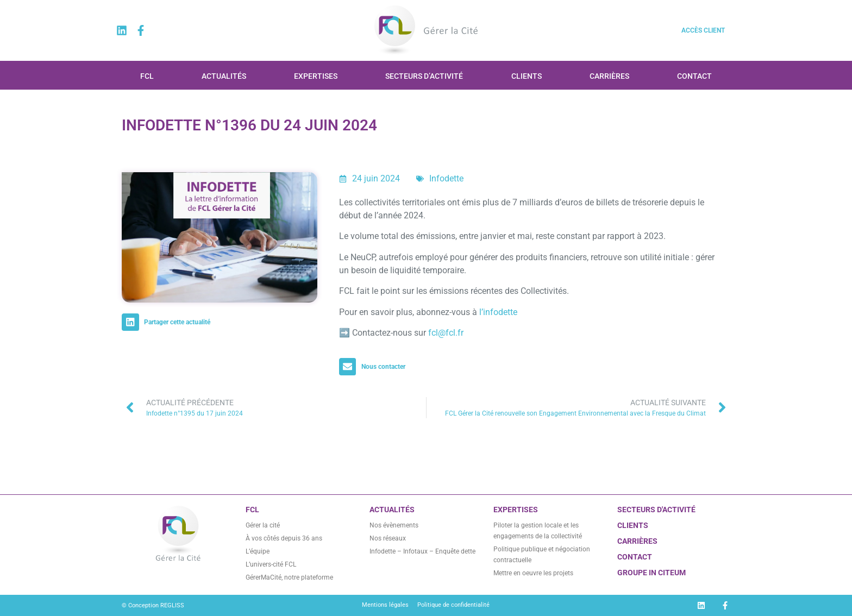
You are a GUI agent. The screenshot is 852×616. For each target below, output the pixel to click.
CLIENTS (633, 525)
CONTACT (635, 557)
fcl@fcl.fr (446, 333)
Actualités (224, 76)
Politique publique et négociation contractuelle (542, 555)
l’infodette (498, 312)
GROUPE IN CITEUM (651, 573)
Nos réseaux (388, 538)
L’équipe (258, 551)
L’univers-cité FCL (271, 564)
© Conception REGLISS (153, 605)
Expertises (316, 76)
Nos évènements (394, 525)
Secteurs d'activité (656, 510)
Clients (527, 76)
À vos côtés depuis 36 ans (284, 538)
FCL (147, 76)
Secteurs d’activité (424, 76)
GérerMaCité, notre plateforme (289, 577)
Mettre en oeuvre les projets (533, 573)
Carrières (609, 76)
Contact (694, 76)
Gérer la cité (263, 525)
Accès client (703, 30)
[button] (169, 322)
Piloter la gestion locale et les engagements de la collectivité (538, 531)
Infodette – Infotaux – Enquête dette (422, 551)
